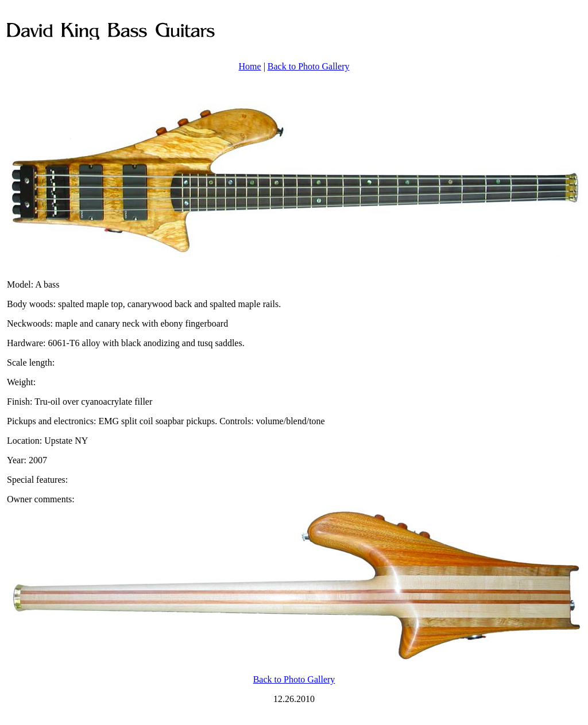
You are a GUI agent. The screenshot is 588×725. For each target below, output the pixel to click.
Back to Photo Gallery (309, 66)
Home (250, 66)
